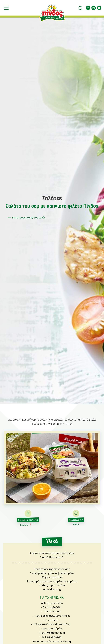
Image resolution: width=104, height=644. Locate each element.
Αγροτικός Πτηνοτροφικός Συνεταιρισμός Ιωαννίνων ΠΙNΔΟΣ (52, 13)
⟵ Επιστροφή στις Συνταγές (26, 217)
